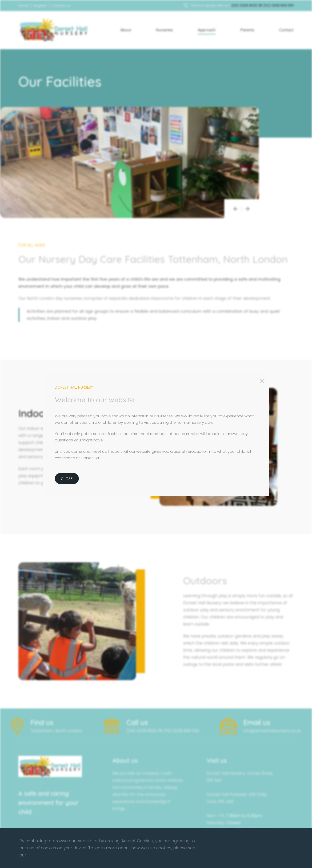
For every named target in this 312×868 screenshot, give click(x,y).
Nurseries (164, 30)
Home (23, 6)
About (126, 30)
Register (40, 6)
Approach (207, 30)
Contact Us (61, 6)
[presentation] (236, 209)
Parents (247, 30)
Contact (286, 30)
